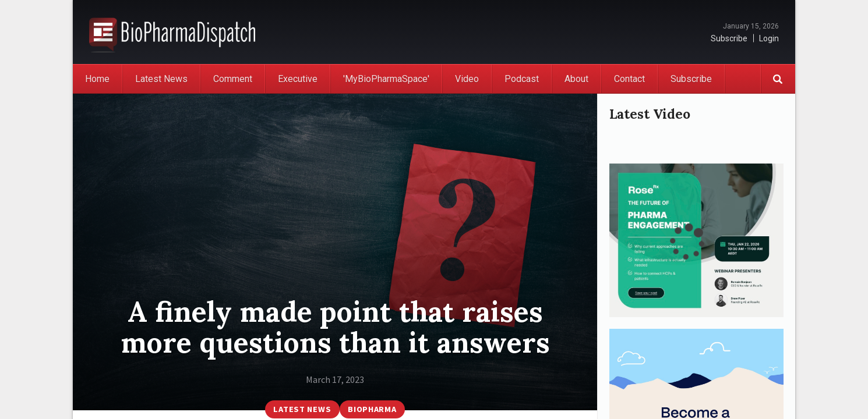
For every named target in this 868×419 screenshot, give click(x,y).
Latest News (161, 79)
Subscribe (729, 38)
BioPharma (372, 409)
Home (97, 79)
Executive (298, 79)
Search (778, 79)
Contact (629, 79)
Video (467, 79)
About (576, 79)
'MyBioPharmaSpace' (386, 79)
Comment (233, 79)
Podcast (522, 79)
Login (769, 38)
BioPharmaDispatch (172, 32)
